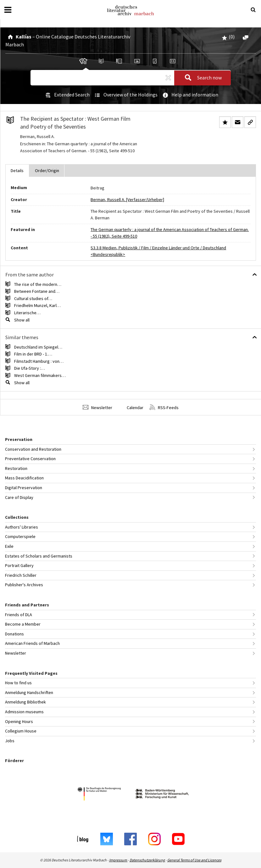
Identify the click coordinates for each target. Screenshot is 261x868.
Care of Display (19, 497)
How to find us (18, 683)
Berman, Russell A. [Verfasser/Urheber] (127, 200)
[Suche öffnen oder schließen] (253, 10)
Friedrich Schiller (21, 575)
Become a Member (23, 624)
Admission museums (24, 712)
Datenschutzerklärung (147, 860)
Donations (14, 634)
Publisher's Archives (24, 585)
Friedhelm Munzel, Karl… (37, 305)
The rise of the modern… (38, 284)
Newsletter (97, 407)
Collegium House (21, 731)
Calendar (131, 407)
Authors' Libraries (22, 527)
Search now (201, 78)
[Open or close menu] (8, 10)
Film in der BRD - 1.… (33, 354)
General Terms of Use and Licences (194, 860)
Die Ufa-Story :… (30, 368)
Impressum (118, 860)
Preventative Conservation (30, 459)
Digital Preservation (24, 488)
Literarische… (27, 313)
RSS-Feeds (164, 407)
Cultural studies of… (33, 298)
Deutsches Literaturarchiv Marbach (130, 10)
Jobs (10, 741)
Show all (22, 320)
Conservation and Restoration (33, 449)
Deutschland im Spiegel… (38, 347)
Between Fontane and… (37, 291)
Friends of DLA (19, 615)
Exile (9, 546)
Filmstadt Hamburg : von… (39, 361)
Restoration (16, 468)
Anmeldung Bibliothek (25, 702)
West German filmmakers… (40, 375)
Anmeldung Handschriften (29, 692)
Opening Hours (19, 721)
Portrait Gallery (19, 565)
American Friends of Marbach (32, 643)
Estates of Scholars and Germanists (39, 556)
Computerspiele (20, 536)
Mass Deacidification (24, 478)
